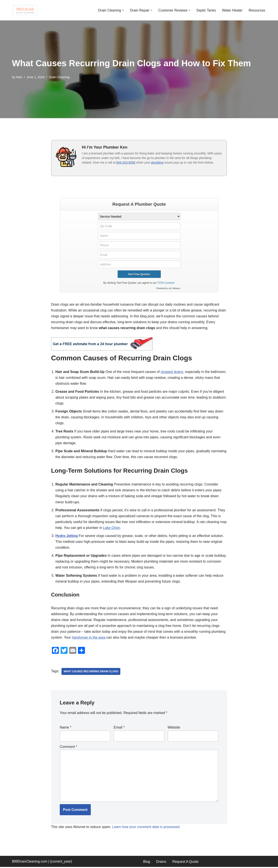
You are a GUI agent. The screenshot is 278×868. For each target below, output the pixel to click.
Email (119, 728)
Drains (161, 863)
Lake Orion (119, 528)
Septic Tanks (206, 10)
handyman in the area (89, 638)
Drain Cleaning (59, 77)
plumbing (157, 162)
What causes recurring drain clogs (91, 672)
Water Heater (232, 10)
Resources (257, 10)
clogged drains (172, 372)
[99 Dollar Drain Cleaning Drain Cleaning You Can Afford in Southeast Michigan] (25, 10)
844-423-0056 (126, 162)
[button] (123, 10)
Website (174, 728)
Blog (147, 863)
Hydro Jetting (67, 536)
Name (65, 728)
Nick (19, 77)
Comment (68, 748)
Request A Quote (185, 863)
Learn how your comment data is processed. (146, 828)
